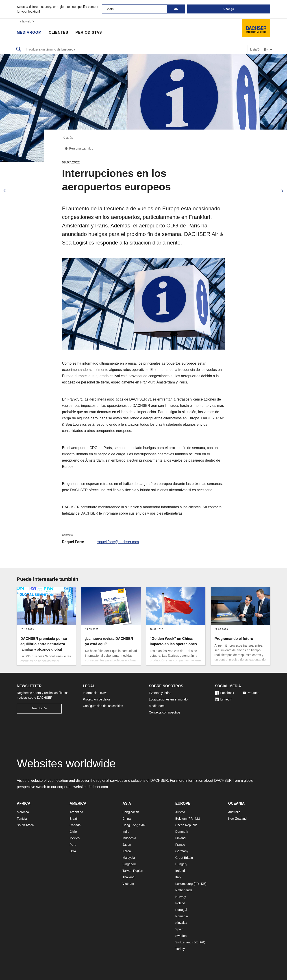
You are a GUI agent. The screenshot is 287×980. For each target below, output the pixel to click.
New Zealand (237, 819)
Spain (179, 929)
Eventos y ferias (160, 693)
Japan (127, 845)
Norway (181, 897)
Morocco (23, 812)
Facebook (225, 693)
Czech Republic (186, 825)
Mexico (75, 838)
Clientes (58, 33)
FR (191, 819)
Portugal (181, 910)
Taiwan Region (133, 871)
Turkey (180, 949)
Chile (73, 832)
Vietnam (128, 884)
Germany (182, 851)
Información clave (95, 693)
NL (197, 819)
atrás (68, 138)
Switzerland (183, 942)
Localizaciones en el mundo (168, 699)
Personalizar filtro (79, 148)
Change (229, 9)
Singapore (130, 864)
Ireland (180, 871)
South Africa (25, 825)
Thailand (128, 877)
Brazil (74, 819)
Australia (234, 812)
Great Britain (184, 858)
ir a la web (26, 21)
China (127, 819)
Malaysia (129, 858)
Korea (127, 851)
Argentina (76, 812)
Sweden (181, 936)
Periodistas (89, 33)
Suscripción (39, 708)
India (126, 832)
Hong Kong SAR (134, 825)
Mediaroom (29, 33)
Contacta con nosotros (165, 712)
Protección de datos (97, 699)
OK (176, 9)
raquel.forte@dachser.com (118, 542)
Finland (180, 838)
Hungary (181, 864)
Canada (75, 825)
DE (203, 884)
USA (73, 851)
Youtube (251, 693)
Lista (255, 50)
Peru (73, 845)
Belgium (181, 819)
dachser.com (98, 787)
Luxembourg (184, 884)
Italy (178, 877)
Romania (182, 916)
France (180, 845)
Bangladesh (131, 812)
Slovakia (181, 923)
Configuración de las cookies (103, 706)
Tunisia (22, 819)
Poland (180, 903)
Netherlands (184, 890)
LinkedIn (224, 699)
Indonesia (129, 838)
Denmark (182, 832)
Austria (180, 812)
